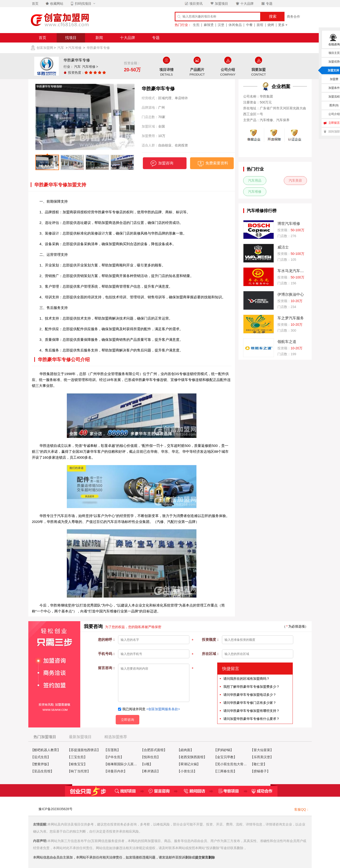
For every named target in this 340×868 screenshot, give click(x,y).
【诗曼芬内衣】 (115, 771)
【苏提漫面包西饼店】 (84, 750)
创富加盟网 (45, 48)
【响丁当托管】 (79, 771)
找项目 (71, 38)
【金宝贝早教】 (225, 757)
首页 (42, 38)
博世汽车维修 (289, 224)
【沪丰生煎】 (114, 757)
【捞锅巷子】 (260, 771)
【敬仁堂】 (259, 764)
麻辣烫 (209, 25)
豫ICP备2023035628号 (55, 809)
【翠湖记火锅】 (189, 764)
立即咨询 (127, 720)
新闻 (99, 38)
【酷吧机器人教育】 (46, 750)
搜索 (273, 16)
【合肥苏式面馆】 (154, 750)
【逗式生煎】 (41, 757)
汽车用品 (255, 180)
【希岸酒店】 (150, 771)
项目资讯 (193, 4)
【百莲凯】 (112, 750)
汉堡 (221, 25)
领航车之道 (287, 342)
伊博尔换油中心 (291, 294)
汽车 (61, 48)
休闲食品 (235, 25)
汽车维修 (75, 48)
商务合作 (293, 17)
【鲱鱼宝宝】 (77, 764)
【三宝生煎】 (77, 757)
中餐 (249, 25)
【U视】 (147, 764)
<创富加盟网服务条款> (163, 709)
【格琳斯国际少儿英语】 (122, 764)
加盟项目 (219, 4)
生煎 (196, 25)
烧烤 (271, 25)
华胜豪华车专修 (98, 48)
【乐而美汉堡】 (262, 757)
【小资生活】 (187, 771)
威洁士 (283, 247)
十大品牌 (244, 4)
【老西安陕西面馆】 (192, 757)
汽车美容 (295, 180)
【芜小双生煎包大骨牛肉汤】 (231, 764)
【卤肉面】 (185, 750)
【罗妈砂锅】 (224, 750)
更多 (281, 25)
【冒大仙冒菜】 (262, 750)
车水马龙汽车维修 (293, 271)
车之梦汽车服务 (291, 318)
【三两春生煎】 (225, 771)
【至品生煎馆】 (42, 771)
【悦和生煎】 (150, 757)
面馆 (260, 25)
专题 (267, 4)
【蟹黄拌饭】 (41, 764)
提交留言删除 (205, 857)
